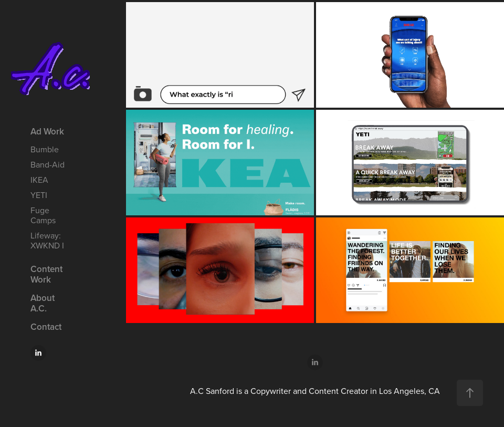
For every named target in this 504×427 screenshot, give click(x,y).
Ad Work (47, 131)
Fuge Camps (43, 215)
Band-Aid (48, 164)
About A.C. (43, 303)
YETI (39, 195)
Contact (46, 327)
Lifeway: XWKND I (47, 240)
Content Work (46, 274)
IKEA (39, 180)
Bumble (45, 149)
